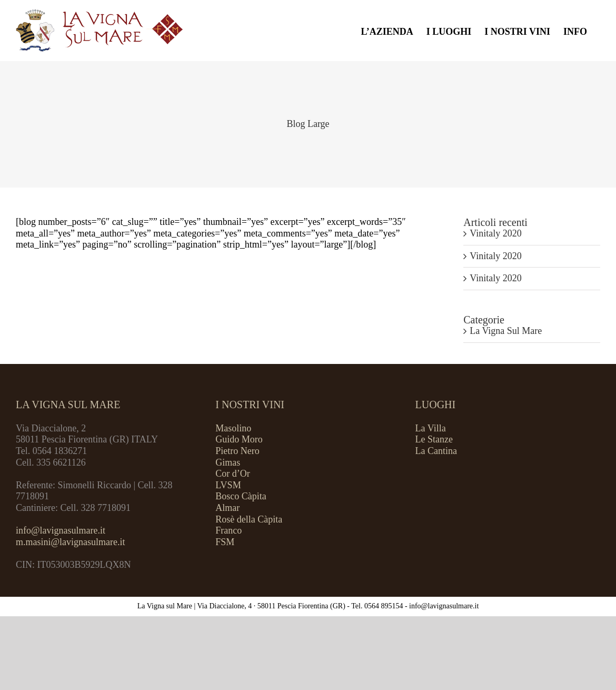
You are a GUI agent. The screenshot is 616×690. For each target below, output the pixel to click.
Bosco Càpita (241, 496)
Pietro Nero (237, 451)
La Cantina (436, 451)
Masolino (233, 428)
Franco (228, 530)
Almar (227, 508)
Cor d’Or (233, 474)
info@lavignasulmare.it (61, 530)
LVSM (228, 485)
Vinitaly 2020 (495, 233)
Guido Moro (239, 439)
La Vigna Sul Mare (506, 331)
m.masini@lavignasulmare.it (71, 542)
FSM (225, 542)
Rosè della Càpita (249, 519)
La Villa (431, 428)
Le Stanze (434, 439)
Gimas (228, 462)
